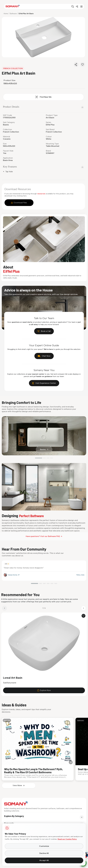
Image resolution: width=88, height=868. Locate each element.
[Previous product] (5, 609)
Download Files (19, 203)
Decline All (44, 853)
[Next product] (83, 609)
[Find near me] (77, 7)
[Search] (73, 7)
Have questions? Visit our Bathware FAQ (44, 536)
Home (6, 14)
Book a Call (44, 331)
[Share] (76, 65)
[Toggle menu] (81, 7)
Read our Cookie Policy (67, 839)
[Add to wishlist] (83, 617)
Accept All (44, 860)
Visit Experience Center (44, 383)
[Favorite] (83, 65)
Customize (44, 846)
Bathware (13, 14)
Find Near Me (43, 97)
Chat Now (44, 356)
